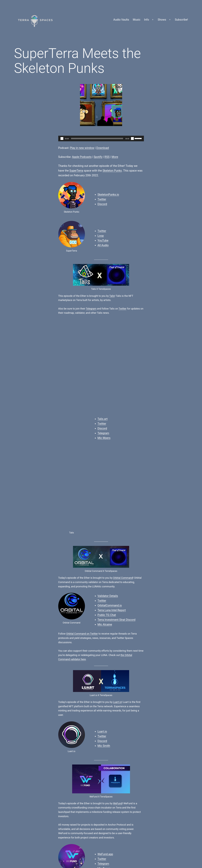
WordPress (181, 847)
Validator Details (108, 412)
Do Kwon (116, 706)
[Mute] (132, 139)
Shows (162, 20)
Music (137, 20)
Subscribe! (181, 20)
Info (147, 20)
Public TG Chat (107, 431)
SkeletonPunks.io (108, 195)
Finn (63, 747)
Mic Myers (104, 346)
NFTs (124, 747)
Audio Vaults (121, 20)
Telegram (91, 309)
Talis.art (103, 327)
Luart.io (117, 519)
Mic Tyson (104, 685)
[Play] (62, 139)
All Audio (103, 245)
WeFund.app (105, 671)
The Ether (139, 743)
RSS (107, 157)
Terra (123, 751)
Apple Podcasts (82, 157)
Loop (101, 236)
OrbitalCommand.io (110, 422)
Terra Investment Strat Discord (117, 436)
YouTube (103, 240)
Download (103, 148)
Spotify (98, 157)
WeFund (118, 620)
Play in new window (82, 148)
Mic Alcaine (105, 441)
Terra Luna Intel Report (112, 427)
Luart (93, 706)
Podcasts (129, 743)
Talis (112, 296)
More (115, 157)
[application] (101, 139)
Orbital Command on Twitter (82, 450)
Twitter (102, 199)
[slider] (97, 139)
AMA (118, 747)
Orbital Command (123, 394)
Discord (102, 204)
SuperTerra (76, 171)
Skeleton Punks (112, 171)
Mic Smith (104, 562)
